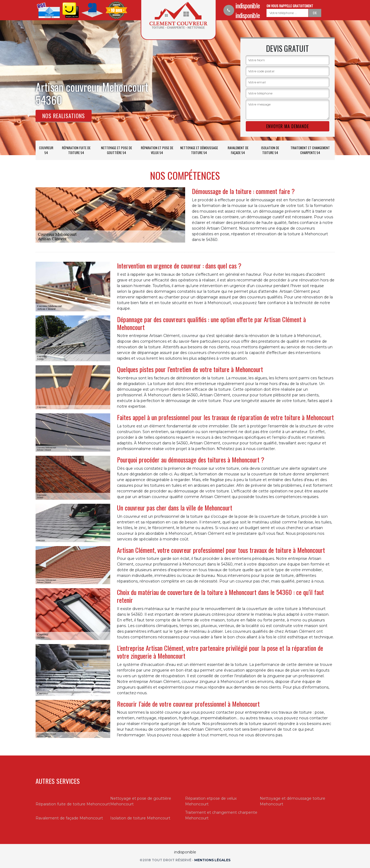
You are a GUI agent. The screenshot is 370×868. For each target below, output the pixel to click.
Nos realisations (64, 116)
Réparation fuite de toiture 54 (76, 150)
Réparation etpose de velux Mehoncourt (211, 801)
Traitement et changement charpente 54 (310, 150)
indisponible (248, 5)
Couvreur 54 (46, 150)
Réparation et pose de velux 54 (157, 150)
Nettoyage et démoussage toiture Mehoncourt (293, 801)
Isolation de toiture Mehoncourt (140, 818)
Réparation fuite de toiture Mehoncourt (73, 804)
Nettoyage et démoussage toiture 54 (199, 150)
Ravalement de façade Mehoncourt (69, 818)
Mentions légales (212, 860)
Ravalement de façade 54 (238, 150)
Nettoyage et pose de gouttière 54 (117, 150)
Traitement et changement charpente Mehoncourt (221, 815)
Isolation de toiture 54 (270, 150)
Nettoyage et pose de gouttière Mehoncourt (141, 801)
